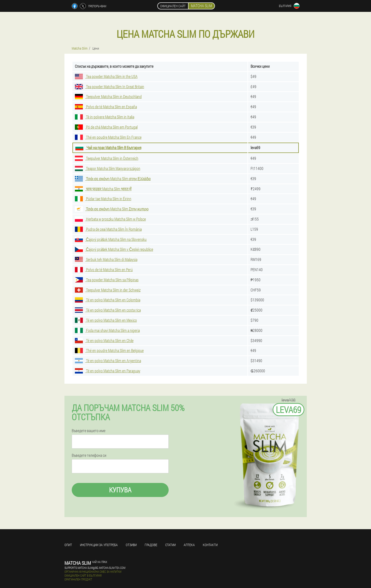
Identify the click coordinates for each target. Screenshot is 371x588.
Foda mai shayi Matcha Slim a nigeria (107, 330)
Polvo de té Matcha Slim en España (106, 107)
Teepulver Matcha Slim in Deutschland (108, 96)
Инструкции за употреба (99, 545)
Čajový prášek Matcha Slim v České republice (114, 249)
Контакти (210, 545)
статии (170, 545)
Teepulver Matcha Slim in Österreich (107, 158)
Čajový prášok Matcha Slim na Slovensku (111, 239)
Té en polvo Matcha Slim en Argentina (108, 361)
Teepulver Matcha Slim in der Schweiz (108, 290)
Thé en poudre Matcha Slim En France (108, 137)
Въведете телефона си (89, 455)
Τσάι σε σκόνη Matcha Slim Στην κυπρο (112, 209)
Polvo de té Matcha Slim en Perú (104, 270)
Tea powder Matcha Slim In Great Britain (110, 87)
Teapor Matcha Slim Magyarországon (108, 168)
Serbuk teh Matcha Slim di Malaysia (106, 259)
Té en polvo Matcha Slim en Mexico (106, 320)
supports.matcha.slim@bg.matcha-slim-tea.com (95, 568)
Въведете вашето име (89, 431)
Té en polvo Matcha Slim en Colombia (108, 300)
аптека (189, 545)
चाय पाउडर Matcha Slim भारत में (103, 189)
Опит (68, 545)
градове (151, 545)
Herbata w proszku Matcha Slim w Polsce (110, 219)
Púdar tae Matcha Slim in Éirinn (103, 199)
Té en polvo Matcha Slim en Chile (104, 340)
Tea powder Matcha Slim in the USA (106, 76)
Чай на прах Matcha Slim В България (108, 148)
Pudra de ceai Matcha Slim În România (108, 229)
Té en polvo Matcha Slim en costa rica (108, 310)
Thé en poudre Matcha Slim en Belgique (109, 350)
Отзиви (131, 545)
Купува (120, 490)
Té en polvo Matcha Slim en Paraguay (108, 371)
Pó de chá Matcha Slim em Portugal (106, 127)
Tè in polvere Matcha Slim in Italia (105, 117)
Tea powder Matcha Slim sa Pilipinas (107, 280)
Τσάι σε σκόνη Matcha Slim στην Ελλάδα (113, 179)
